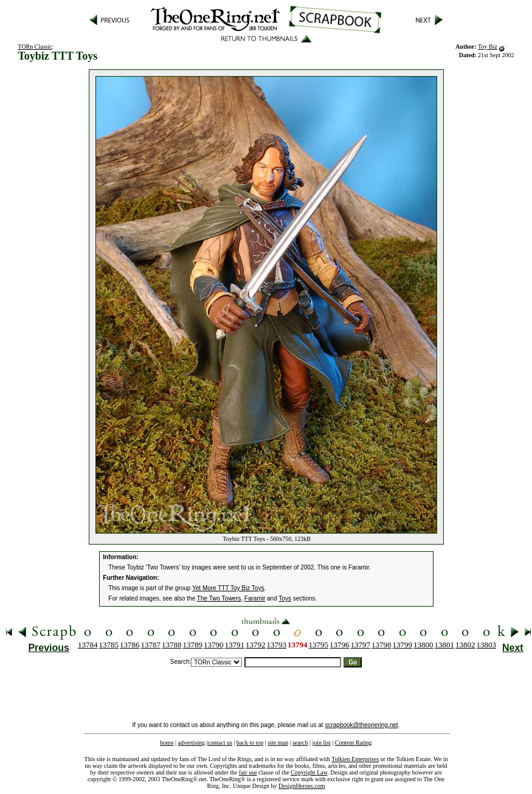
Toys (285, 598)
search (300, 743)
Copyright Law (309, 772)
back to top (250, 743)
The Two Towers (219, 598)
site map (278, 743)
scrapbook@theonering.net (361, 725)
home (167, 743)
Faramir (255, 598)
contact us (220, 743)
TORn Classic (35, 47)
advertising (192, 743)
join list (321, 743)
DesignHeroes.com (302, 786)
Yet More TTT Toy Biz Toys (228, 588)
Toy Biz (488, 47)
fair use (248, 772)
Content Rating (354, 743)
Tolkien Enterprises (355, 759)
